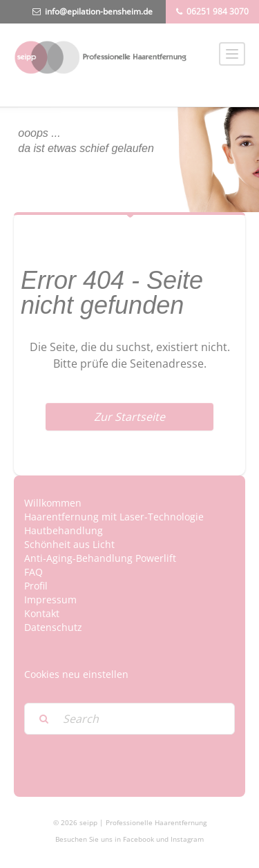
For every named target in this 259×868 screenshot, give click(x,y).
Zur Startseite (129, 417)
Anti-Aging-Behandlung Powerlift (100, 558)
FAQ (33, 572)
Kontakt (42, 613)
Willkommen (53, 503)
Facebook (138, 839)
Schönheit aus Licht (69, 544)
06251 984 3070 (218, 11)
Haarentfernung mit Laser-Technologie (114, 517)
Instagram (187, 839)
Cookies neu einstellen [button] (76, 674)
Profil (36, 586)
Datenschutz (53, 627)
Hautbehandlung (64, 530)
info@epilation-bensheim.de (99, 11)
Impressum (50, 600)
